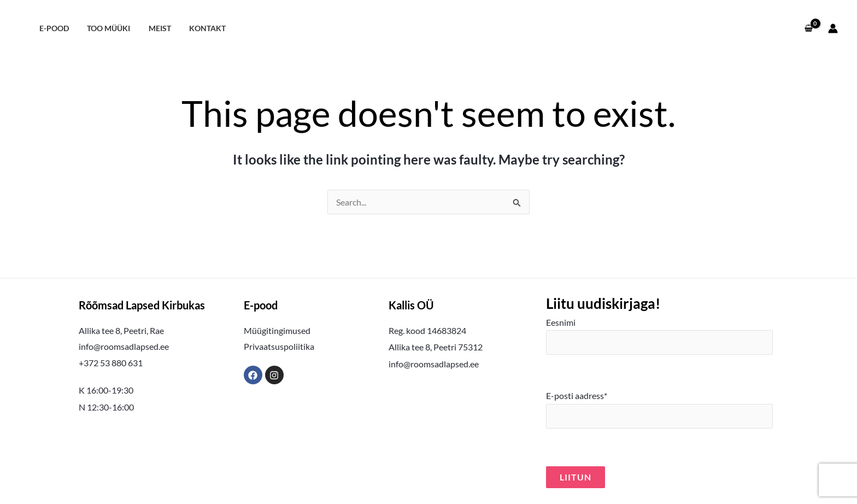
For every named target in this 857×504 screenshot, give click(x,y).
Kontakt (199, 28)
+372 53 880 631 (111, 363)
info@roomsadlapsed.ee (124, 346)
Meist (153, 28)
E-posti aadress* (659, 409)
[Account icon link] (833, 28)
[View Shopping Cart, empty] (808, 28)
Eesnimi (659, 336)
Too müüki (105, 28)
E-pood (52, 28)
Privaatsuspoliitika (279, 346)
